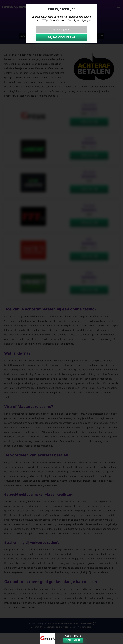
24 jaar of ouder (60, 37)
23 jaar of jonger (62, 30)
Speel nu (72, 640)
